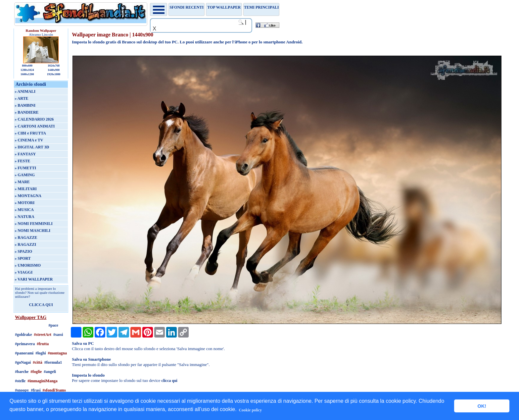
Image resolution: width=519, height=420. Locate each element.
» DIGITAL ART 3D (32, 147)
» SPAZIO (23, 251)
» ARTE (21, 98)
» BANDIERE (26, 112)
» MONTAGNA (28, 196)
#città (38, 362)
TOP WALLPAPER (224, 7)
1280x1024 (27, 70)
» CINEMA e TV (29, 140)
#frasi (36, 390)
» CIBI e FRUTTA (30, 133)
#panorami (24, 353)
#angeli (50, 372)
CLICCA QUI (41, 305)
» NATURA (24, 217)
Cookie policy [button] (250, 410)
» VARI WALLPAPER (34, 279)
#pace (53, 325)
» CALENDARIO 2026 (34, 119)
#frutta (43, 344)
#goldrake (23, 335)
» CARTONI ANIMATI (35, 126)
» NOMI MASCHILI (32, 231)
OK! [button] (482, 406)
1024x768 (54, 66)
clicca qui (169, 381)
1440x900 (54, 70)
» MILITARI (26, 189)
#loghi (41, 353)
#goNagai (23, 362)
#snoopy (22, 390)
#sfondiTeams (54, 390)
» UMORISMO (28, 265)
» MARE (22, 182)
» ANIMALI (25, 91)
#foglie (36, 372)
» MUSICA (24, 210)
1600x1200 (27, 74)
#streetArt (43, 335)
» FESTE (22, 161)
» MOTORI (24, 203)
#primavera (25, 344)
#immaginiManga (43, 381)
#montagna (57, 353)
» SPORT (23, 258)
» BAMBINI (25, 105)
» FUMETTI (25, 168)
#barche (22, 372)
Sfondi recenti (187, 7)
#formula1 (53, 362)
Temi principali (261, 7)
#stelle (20, 381)
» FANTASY (25, 154)
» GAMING (25, 175)
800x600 (27, 66)
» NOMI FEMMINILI (34, 224)
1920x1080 (54, 74)
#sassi (58, 335)
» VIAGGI (24, 272)
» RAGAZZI (25, 244)
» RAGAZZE (26, 237)
